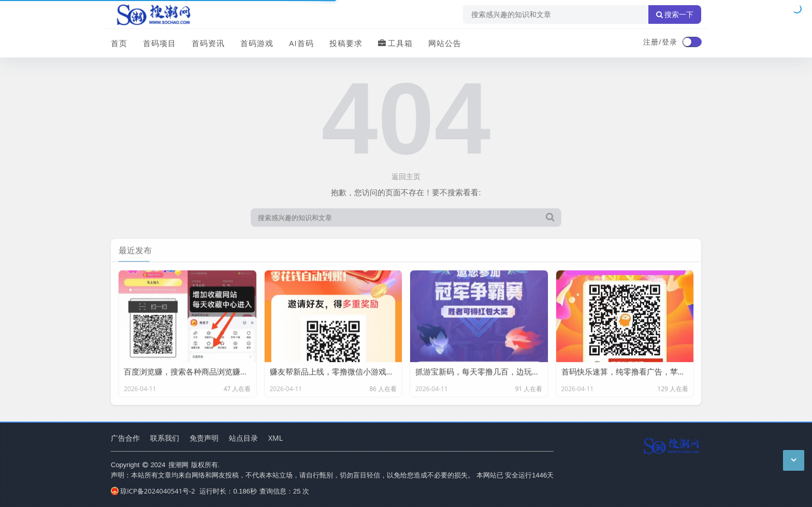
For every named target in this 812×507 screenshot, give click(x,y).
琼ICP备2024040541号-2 (153, 491)
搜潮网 (178, 465)
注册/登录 (660, 42)
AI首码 (301, 43)
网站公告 (445, 43)
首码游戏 (257, 43)
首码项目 (160, 43)
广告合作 (125, 438)
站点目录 (243, 438)
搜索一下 (675, 15)
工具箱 (395, 43)
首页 (119, 43)
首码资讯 (208, 43)
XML (275, 438)
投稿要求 (346, 43)
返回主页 (406, 176)
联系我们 (165, 438)
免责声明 (204, 438)
